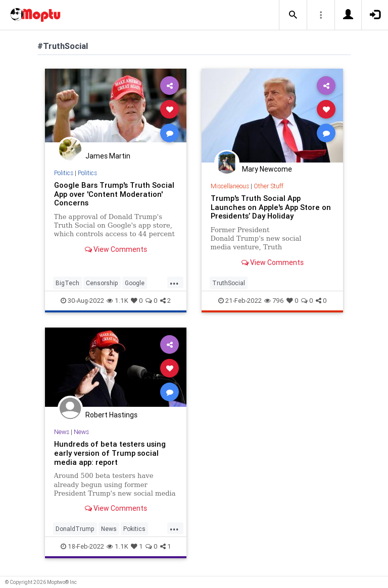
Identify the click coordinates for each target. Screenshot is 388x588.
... (174, 282)
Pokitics (134, 529)
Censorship (102, 283)
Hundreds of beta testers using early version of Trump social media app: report (110, 453)
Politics (64, 173)
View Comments (116, 249)
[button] (293, 15)
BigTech (67, 283)
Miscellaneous (230, 186)
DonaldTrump (75, 529)
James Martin (108, 156)
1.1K (117, 301)
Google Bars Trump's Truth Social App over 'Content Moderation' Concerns (114, 194)
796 (274, 301)
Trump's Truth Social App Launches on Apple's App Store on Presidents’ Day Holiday (271, 207)
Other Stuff (269, 186)
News (62, 432)
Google (135, 283)
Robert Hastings (111, 415)
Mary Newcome (267, 169)
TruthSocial (229, 283)
